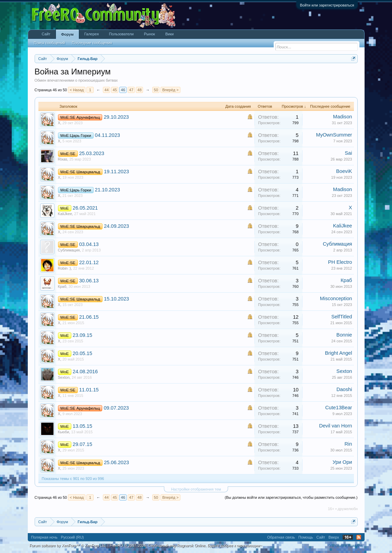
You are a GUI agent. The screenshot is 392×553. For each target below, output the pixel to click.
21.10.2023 (108, 190)
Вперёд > (170, 90)
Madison (342, 117)
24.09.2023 (116, 226)
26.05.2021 (85, 208)
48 (140, 90)
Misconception (336, 298)
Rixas (63, 159)
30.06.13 (89, 281)
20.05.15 (82, 353)
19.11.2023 (116, 172)
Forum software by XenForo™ (68, 545)
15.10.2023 (116, 299)
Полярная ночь (44, 537)
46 (123, 90)
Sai (348, 153)
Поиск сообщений (50, 43)
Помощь (306, 537)
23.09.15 (82, 335)
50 (156, 90)
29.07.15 (82, 444)
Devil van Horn (335, 426)
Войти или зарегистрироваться (327, 5)
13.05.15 (82, 426)
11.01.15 (89, 390)
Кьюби (64, 432)
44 (107, 90)
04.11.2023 (108, 135)
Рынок (150, 34)
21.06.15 (89, 317)
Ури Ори (342, 462)
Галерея (92, 34)
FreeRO (186, 545)
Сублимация (69, 250)
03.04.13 (89, 244)
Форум (67, 34)
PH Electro (340, 262)
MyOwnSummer (334, 135)
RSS (359, 537)
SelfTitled (342, 317)
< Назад (77, 90)
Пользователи (121, 34)
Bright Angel (338, 353)
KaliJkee (65, 214)
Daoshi (344, 389)
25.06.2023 (116, 462)
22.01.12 (89, 262)
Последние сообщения (92, 43)
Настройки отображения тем (196, 489)
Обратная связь (281, 537)
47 (131, 90)
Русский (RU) (72, 537)
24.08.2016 (85, 372)
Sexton (64, 377)
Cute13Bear (338, 408)
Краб (62, 286)
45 (115, 90)
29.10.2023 (116, 117)
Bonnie (344, 335)
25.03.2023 (92, 153)
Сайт (46, 34)
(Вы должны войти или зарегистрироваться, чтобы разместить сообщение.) (291, 497)
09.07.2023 (116, 408)
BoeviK (344, 171)
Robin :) (65, 268)
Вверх (334, 537)
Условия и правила (346, 545)
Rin (348, 444)
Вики (169, 34)
